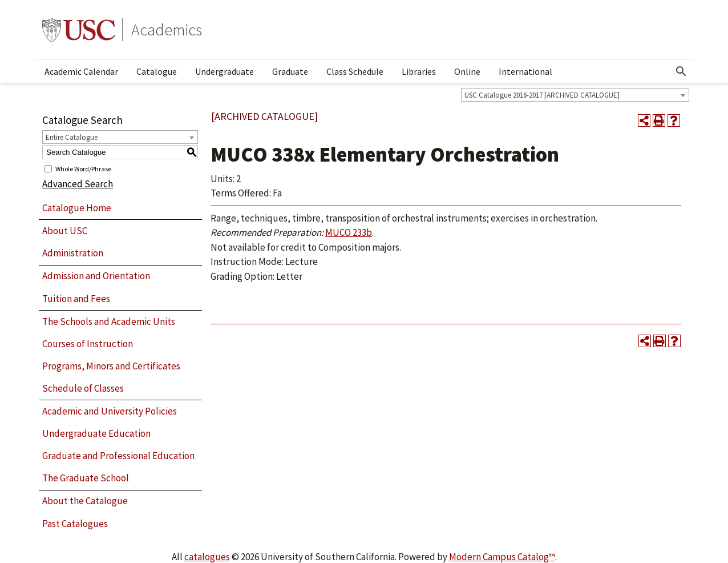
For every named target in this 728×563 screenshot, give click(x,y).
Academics (167, 30)
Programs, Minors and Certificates (111, 366)
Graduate (290, 71)
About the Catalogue (85, 501)
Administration (73, 253)
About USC (65, 231)
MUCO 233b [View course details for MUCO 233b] (349, 232)
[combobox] (575, 95)
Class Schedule (355, 71)
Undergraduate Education (96, 433)
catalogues (207, 557)
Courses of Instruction (88, 344)
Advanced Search (78, 184)
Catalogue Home (77, 208)
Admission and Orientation (96, 276)
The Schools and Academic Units (109, 321)
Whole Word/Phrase (83, 168)
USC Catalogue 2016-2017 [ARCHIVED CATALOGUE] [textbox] (542, 95)
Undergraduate (225, 71)
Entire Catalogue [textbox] (72, 137)
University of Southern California (79, 30)
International (525, 71)
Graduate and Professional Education (118, 456)
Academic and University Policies (110, 411)
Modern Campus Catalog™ (502, 557)
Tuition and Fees (76, 299)
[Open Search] (681, 71)
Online (467, 71)
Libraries (419, 71)
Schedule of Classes (83, 388)
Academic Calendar (81, 71)
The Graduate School (86, 478)
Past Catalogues (75, 524)
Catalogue (157, 71)
